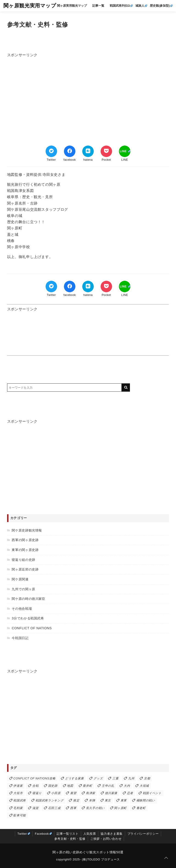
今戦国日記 (20, 638)
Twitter (22, 834)
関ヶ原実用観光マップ (72, 6)
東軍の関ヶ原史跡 (25, 550)
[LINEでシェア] (125, 151)
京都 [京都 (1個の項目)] (147, 778)
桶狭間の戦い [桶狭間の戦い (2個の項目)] (146, 800)
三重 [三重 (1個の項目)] (115, 778)
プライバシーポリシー (143, 834)
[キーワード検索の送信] (126, 388)
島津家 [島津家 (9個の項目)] (91, 793)
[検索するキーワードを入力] (64, 388)
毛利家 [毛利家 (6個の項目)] (18, 808)
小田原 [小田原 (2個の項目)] (56, 793)
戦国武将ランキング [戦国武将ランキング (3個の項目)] (50, 800)
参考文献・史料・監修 (70, 839)
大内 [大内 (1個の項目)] (127, 786)
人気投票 (90, 834)
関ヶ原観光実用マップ (30, 6)
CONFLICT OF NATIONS (32, 628)
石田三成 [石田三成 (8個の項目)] (54, 808)
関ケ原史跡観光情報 (27, 530)
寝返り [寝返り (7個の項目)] (37, 793)
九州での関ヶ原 (23, 589)
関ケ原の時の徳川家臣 (28, 599)
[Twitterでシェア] (51, 151)
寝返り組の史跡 (23, 560)
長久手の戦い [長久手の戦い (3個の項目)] (95, 808)
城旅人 (140, 6)
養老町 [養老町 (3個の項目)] (141, 808)
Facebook (42, 834)
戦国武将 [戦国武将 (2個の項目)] (20, 800)
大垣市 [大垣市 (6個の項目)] (18, 793)
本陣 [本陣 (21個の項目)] (92, 800)
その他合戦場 (22, 609)
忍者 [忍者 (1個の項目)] (130, 793)
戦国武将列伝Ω (120, 6)
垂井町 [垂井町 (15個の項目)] (87, 786)
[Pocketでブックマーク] (106, 151)
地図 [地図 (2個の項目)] (70, 786)
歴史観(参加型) (160, 6)
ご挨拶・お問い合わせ (106, 839)
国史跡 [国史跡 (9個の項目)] (53, 786)
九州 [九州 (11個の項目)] (131, 778)
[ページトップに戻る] (166, 858)
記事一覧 (98, 6)
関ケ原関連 (20, 579)
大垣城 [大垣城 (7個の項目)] (144, 786)
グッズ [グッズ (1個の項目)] (98, 778)
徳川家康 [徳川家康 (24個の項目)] (111, 793)
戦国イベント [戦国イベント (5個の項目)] (152, 793)
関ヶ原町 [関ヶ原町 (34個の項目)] (120, 808)
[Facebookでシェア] (70, 151)
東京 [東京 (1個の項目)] (108, 800)
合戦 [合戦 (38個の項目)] (35, 786)
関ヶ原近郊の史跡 (25, 569)
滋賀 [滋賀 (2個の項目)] (35, 808)
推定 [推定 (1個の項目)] (76, 800)
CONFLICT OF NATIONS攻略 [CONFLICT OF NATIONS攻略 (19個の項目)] (34, 778)
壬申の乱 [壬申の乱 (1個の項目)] (108, 786)
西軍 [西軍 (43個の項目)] (73, 808)
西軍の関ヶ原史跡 (25, 540)
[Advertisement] (88, 90)
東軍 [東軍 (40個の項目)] (124, 800)
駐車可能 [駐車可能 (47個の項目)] (20, 815)
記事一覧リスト (67, 834)
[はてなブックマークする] (88, 151)
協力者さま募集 (111, 834)
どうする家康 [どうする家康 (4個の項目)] (74, 778)
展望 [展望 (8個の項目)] (73, 793)
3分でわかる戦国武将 (28, 618)
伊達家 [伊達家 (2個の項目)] (18, 786)
